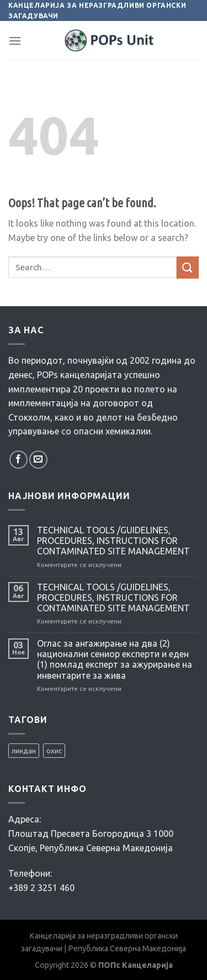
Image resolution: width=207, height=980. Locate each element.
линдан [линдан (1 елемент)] (24, 751)
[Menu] (15, 41)
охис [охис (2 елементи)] (54, 751)
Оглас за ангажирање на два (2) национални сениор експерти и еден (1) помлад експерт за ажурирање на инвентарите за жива (115, 659)
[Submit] (188, 267)
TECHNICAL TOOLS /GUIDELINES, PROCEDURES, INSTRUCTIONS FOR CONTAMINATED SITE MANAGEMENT (113, 541)
